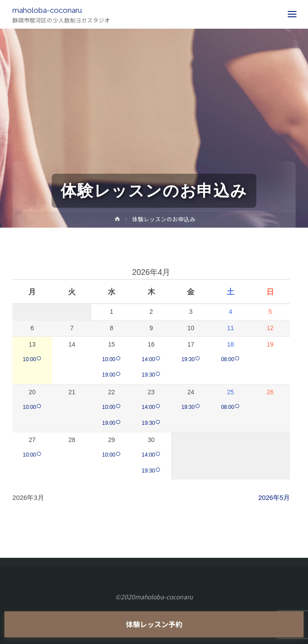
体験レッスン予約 (154, 624)
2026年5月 (274, 497)
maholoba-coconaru (47, 10)
